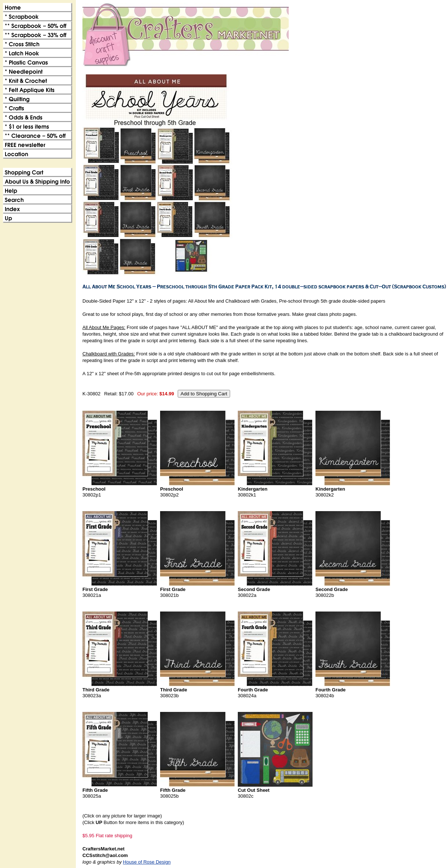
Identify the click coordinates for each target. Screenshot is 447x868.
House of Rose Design (147, 862)
